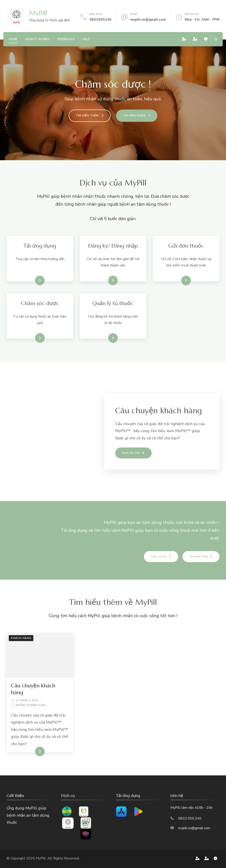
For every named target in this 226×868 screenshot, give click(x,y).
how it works (38, 39)
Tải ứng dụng (32, 280)
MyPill (38, 13)
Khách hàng (21, 638)
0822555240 (100, 20)
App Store (159, 556)
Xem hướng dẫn (104, 280)
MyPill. (42, 858)
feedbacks (66, 39)
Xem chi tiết (179, 280)
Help (86, 39)
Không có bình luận (31, 705)
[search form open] (216, 39)
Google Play (199, 556)
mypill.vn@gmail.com (148, 20)
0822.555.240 (190, 818)
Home (13, 39)
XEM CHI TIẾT (32, 751)
